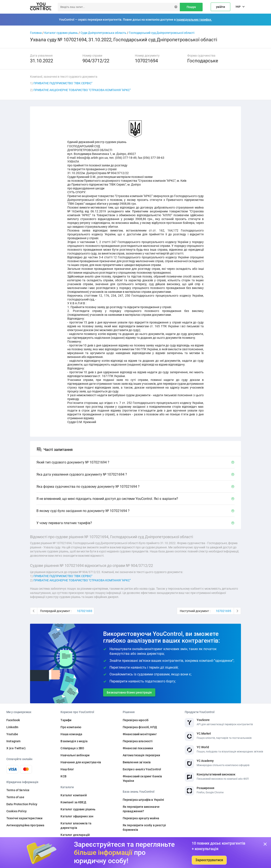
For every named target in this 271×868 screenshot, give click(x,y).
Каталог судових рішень (61, 33)
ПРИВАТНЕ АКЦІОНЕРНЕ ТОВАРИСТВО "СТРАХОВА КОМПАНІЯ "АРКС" (82, 90)
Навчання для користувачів (81, 762)
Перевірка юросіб (136, 720)
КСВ (63, 776)
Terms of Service (18, 790)
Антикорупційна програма (25, 825)
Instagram (13, 741)
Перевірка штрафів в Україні (143, 800)
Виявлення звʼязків (137, 762)
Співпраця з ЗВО (72, 748)
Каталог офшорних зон (77, 816)
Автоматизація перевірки (141, 755)
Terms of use (15, 797)
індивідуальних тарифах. (194, 20)
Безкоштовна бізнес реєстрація (129, 692)
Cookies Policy (17, 811)
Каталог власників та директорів (76, 826)
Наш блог (67, 769)
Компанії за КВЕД (73, 802)
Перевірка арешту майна (141, 818)
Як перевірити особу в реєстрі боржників (144, 827)
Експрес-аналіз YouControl (142, 769)
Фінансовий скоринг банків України (142, 779)
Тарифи (66, 720)
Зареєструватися (209, 860)
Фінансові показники (138, 748)
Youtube (12, 734)
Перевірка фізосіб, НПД (140, 727)
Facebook (13, 720)
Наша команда (71, 734)
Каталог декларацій (75, 835)
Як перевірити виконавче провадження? (141, 809)
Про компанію (71, 727)
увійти (221, 7)
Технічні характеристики (24, 818)
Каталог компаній (74, 795)
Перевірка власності (138, 741)
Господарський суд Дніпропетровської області (162, 33)
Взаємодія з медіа (74, 741)
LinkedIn (12, 727)
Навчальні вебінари (75, 755)
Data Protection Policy (22, 804)
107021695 (223, 611)
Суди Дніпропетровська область (103, 33)
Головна (36, 33)
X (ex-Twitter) (16, 748)
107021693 (85, 611)
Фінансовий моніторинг (140, 734)
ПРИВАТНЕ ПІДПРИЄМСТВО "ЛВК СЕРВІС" (63, 83)
